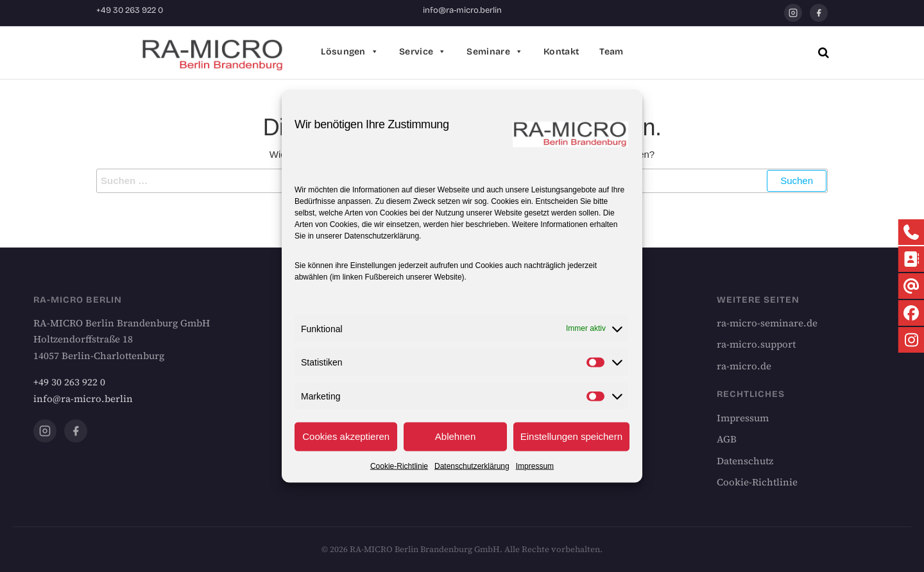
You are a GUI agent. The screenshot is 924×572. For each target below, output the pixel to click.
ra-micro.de (744, 366)
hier (457, 224)
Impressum (535, 466)
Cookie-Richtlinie (399, 466)
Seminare (495, 52)
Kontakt (561, 52)
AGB (727, 439)
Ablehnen (455, 436)
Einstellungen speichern (571, 436)
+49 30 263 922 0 (130, 10)
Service (423, 52)
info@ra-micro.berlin (462, 10)
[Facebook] (819, 13)
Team (611, 52)
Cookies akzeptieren (346, 436)
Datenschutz (745, 461)
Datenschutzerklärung (381, 235)
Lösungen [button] (350, 52)
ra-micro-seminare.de (767, 323)
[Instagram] (793, 13)
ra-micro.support (756, 344)
